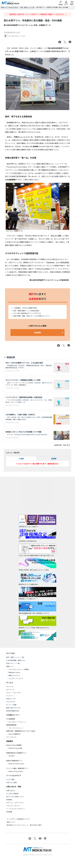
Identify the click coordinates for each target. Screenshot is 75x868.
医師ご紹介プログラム (14, 708)
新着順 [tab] (54, 459)
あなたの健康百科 (14, 734)
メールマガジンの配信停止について (18, 819)
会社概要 (9, 812)
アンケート (10, 696)
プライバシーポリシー (14, 806)
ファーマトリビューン (16, 728)
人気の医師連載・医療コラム (16, 660)
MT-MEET (12, 756)
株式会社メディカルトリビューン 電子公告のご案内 (24, 825)
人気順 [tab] (21, 459)
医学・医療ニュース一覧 (27, 7)
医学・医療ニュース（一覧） (16, 657)
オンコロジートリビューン (17, 722)
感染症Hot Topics (14, 672)
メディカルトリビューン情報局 (19, 669)
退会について (11, 822)
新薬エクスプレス (14, 675)
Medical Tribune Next (16, 771)
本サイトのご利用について (15, 797)
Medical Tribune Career (16, 764)
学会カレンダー (11, 699)
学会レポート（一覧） (14, 663)
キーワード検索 (11, 705)
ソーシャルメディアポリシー (16, 809)
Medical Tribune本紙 (15, 748)
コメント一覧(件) (13, 453)
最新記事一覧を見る (62, 445)
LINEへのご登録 (11, 782)
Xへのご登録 (10, 779)
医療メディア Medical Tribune (10, 7)
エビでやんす (11, 702)
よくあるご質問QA (12, 794)
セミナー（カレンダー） (14, 693)
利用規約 (9, 800)
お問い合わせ (11, 790)
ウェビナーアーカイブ (16, 678)
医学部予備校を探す (13, 711)
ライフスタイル (11, 737)
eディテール (10, 690)
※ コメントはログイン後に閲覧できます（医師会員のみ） (37, 464)
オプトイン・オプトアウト (15, 803)
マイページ (10, 687)
